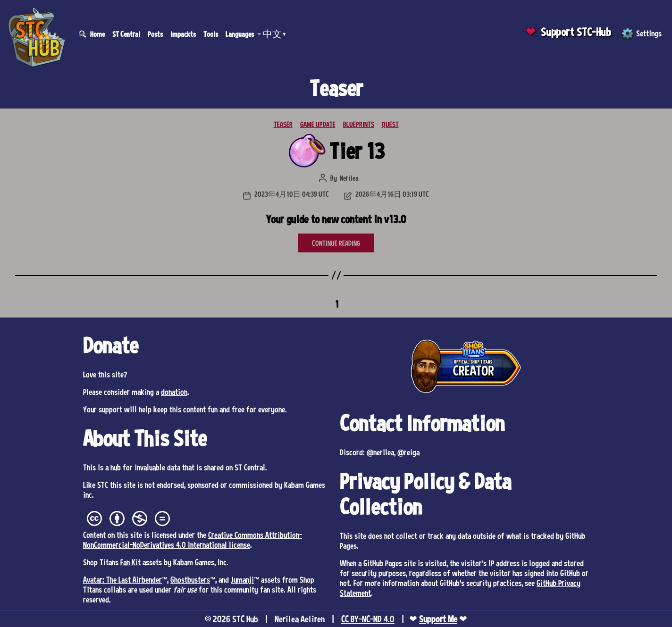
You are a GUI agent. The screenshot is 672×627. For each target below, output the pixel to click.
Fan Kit (130, 562)
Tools (211, 34)
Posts (155, 34)
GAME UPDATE (318, 124)
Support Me (438, 619)
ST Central (126, 34)
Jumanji (242, 579)
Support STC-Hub (576, 32)
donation (174, 392)
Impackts (183, 34)
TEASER (283, 124)
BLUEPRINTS (359, 124)
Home (97, 34)
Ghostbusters (190, 579)
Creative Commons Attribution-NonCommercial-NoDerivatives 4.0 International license (193, 539)
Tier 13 (357, 151)
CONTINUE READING (336, 243)
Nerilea (349, 178)
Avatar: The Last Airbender (122, 579)
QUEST (390, 124)
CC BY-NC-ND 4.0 (368, 619)
